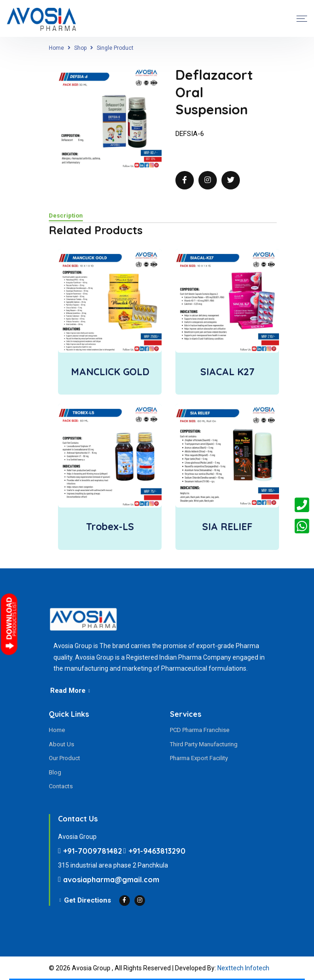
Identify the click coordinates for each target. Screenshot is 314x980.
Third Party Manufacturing (204, 744)
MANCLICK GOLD (110, 372)
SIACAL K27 (227, 372)
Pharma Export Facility (199, 758)
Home (56, 48)
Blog (55, 772)
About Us (61, 744)
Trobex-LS (110, 526)
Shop (80, 48)
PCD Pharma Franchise (200, 730)
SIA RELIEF (227, 526)
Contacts (61, 786)
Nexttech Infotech (243, 968)
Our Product (64, 758)
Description (66, 216)
